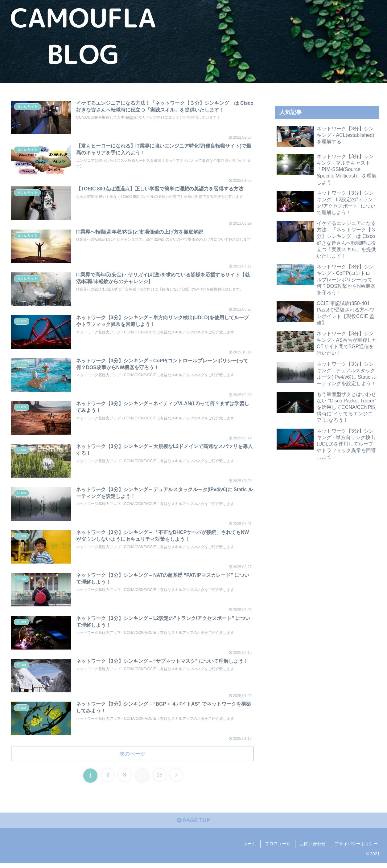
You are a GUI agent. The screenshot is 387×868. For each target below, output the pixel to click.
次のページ (132, 758)
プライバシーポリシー (356, 849)
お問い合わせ (313, 849)
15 (160, 780)
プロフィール (278, 849)
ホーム (249, 849)
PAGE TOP (193, 825)
